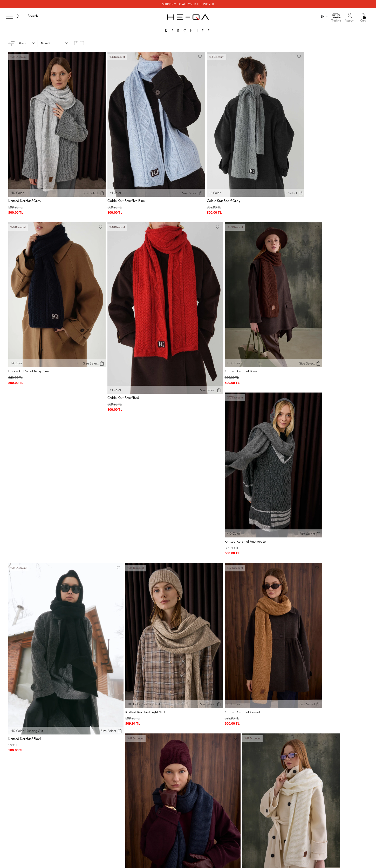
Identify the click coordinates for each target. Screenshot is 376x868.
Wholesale (100, 770)
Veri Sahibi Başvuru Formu (204, 813)
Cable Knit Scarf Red (24, 344)
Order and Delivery (144, 776)
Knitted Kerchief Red (114, 658)
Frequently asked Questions (149, 770)
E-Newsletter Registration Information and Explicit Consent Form (262, 717)
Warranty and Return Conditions (208, 776)
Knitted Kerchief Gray (25, 188)
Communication (259, 764)
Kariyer (98, 782)
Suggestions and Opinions (266, 770)
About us (99, 764)
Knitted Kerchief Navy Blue (209, 501)
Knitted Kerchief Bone (296, 501)
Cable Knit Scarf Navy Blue (300, 188)
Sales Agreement (199, 770)
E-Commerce (200, 866)
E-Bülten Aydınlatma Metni (204, 807)
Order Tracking (141, 764)
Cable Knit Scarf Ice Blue (117, 188)
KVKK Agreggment (200, 789)
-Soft (188, 866)
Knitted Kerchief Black (296, 344)
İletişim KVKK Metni (200, 801)
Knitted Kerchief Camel (116, 501)
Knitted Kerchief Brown (116, 344)
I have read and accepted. (263, 719)
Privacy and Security (200, 782)
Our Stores (100, 776)
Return (136, 782)
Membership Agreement (203, 764)
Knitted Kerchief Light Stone (30, 658)
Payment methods (143, 789)
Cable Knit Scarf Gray (206, 188)
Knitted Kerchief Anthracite (210, 344)
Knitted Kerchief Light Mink (29, 501)
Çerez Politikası (198, 795)
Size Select (81, 180)
